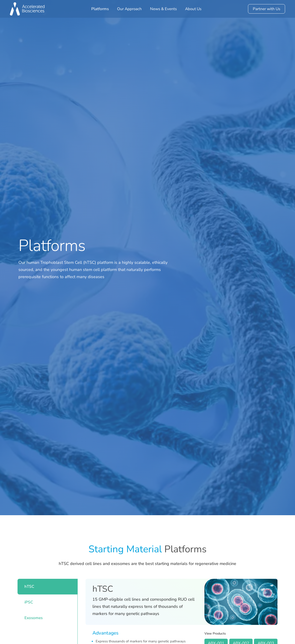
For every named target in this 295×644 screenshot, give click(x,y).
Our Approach (129, 9)
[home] (27, 9)
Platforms (100, 9)
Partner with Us (267, 9)
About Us (193, 9)
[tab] (47, 587)
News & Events (163, 9)
